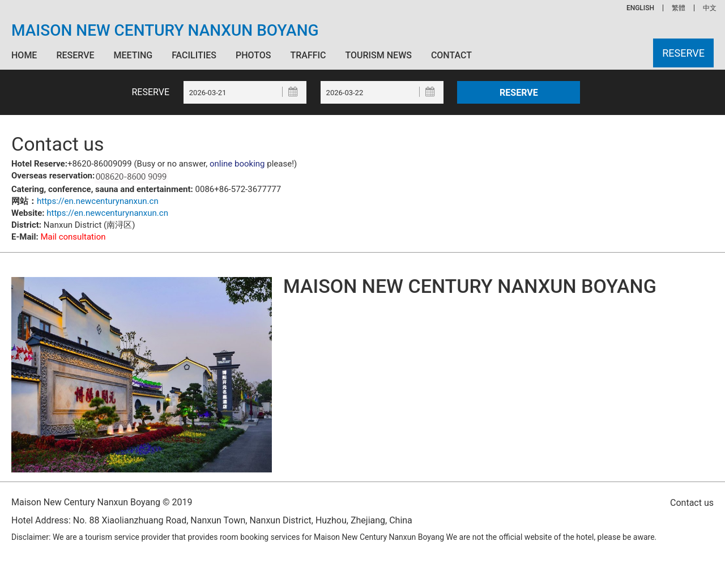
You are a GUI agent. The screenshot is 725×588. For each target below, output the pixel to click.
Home (24, 55)
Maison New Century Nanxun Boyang (165, 31)
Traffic (308, 55)
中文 (710, 8)
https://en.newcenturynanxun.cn (98, 201)
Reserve (75, 55)
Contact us (692, 503)
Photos (253, 55)
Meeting (133, 55)
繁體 (679, 8)
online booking (237, 164)
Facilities (194, 55)
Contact (451, 55)
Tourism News (378, 55)
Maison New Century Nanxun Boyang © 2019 (102, 502)
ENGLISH (640, 8)
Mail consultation (73, 237)
